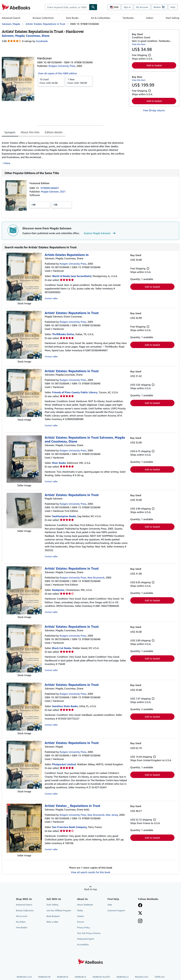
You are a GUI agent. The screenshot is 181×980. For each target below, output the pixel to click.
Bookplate (58, 590)
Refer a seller (52, 922)
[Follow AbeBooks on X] (140, 913)
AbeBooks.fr (63, 977)
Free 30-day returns (154, 110)
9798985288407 (50, 188)
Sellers (150, 18)
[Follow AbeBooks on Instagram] (140, 921)
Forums (81, 922)
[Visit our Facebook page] (140, 906)
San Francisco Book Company (70, 827)
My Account (142, 7)
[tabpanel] (64, 151)
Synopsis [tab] (10, 132)
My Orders (21, 922)
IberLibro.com (142, 977)
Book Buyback (53, 916)
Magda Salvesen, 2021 (53, 191)
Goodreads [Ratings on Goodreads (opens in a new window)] (42, 41)
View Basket (22, 927)
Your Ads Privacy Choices (89, 933)
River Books (59, 463)
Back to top (91, 889)
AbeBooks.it (80, 977)
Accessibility (83, 944)
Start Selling (172, 18)
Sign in (127, 7)
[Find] (93, 7)
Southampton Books (64, 516)
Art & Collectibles (100, 18)
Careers (80, 916)
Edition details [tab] (54, 132)
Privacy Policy (84, 927)
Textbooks (128, 18)
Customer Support (116, 910)
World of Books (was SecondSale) (72, 276)
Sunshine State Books (65, 706)
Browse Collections (43, 18)
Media (80, 910)
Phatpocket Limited (64, 764)
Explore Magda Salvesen (100, 233)
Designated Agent (86, 939)
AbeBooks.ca (122, 977)
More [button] (7, 163)
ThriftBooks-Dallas (63, 334)
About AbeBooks (85, 905)
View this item (139, 44)
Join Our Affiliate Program (59, 910)
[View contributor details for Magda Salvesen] (13, 36)
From (51, 81)
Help (173, 7)
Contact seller (51, 298)
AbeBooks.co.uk (24, 977)
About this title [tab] (30, 132)
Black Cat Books (62, 648)
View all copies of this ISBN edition (57, 73)
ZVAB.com (160, 977)
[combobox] (67, 7)
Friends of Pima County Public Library (75, 392)
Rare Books (72, 18)
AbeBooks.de (44, 977)
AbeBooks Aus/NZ (101, 977)
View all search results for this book (90, 872)
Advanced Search (11, 18)
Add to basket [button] (154, 65)
